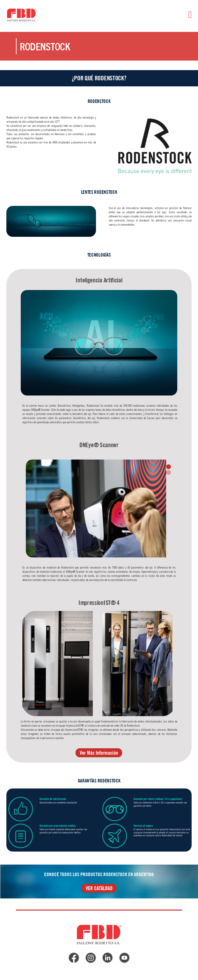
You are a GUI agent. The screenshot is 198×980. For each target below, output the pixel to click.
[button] (169, 467)
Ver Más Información (99, 753)
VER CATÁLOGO (99, 888)
